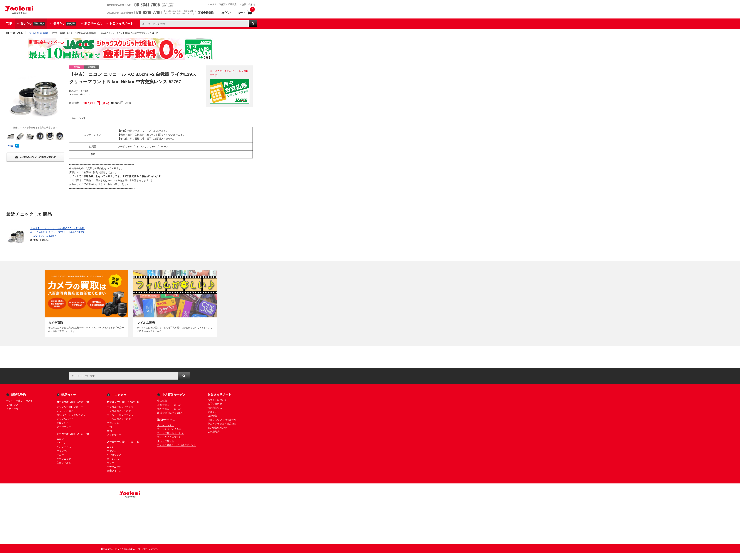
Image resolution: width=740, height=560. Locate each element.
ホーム (32, 33)
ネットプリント (166, 441)
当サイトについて (217, 400)
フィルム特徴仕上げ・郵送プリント (176, 445)
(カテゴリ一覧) (83, 402)
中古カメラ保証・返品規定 (223, 4)
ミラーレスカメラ (66, 411)
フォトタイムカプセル (169, 437)
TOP (9, 24)
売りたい (65, 24)
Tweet (10, 146)
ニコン (60, 439)
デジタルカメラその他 (119, 411)
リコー (60, 455)
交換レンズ (12, 405)
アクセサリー (14, 409)
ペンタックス (64, 447)
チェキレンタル (166, 425)
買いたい (33, 24)
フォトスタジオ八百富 (169, 429)
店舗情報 (212, 416)
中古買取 (162, 401)
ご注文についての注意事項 (222, 420)
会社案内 (212, 412)
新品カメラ (69, 395)
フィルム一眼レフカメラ (120, 415)
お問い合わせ (249, 4)
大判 (109, 431)
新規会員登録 (206, 13)
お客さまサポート (121, 24)
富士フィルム (64, 463)
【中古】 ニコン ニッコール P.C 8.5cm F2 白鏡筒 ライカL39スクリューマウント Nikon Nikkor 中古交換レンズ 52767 (57, 232)
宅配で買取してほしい (169, 409)
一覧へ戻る (15, 33)
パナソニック (64, 459)
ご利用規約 (214, 432)
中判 (109, 427)
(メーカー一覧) (83, 434)
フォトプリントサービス (170, 433)
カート (241, 13)
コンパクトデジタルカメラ (71, 415)
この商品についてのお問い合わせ (35, 157)
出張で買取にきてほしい (170, 413)
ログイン (226, 13)
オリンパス (63, 451)
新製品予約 (18, 395)
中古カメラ (119, 395)
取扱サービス (93, 24)
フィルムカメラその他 (119, 419)
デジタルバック (65, 419)
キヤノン (61, 443)
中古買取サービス (174, 395)
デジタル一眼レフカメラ (20, 401)
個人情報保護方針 (217, 428)
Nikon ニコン (43, 33)
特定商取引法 (215, 408)
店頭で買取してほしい (169, 405)
